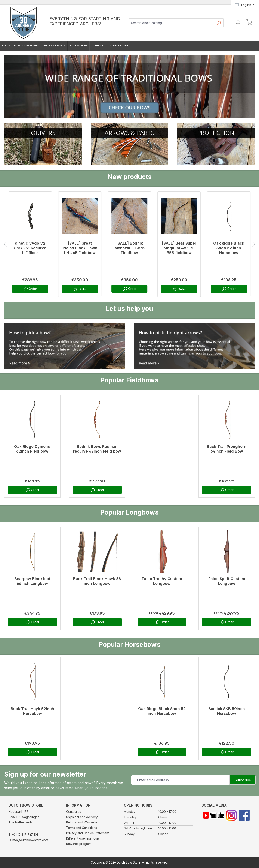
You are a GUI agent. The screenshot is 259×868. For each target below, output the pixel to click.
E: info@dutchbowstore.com (28, 840)
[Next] (254, 244)
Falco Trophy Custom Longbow (162, 581)
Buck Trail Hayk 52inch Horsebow (32, 711)
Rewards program (79, 844)
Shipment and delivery (82, 817)
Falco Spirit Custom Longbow (227, 581)
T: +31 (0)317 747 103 (24, 834)
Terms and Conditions (81, 828)
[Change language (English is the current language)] (245, 5)
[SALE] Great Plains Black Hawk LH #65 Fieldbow (80, 248)
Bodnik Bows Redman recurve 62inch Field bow (97, 449)
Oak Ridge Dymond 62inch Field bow (32, 449)
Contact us (74, 812)
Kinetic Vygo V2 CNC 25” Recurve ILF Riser (30, 248)
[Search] (219, 24)
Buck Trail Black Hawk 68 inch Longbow (97, 581)
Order (30, 289)
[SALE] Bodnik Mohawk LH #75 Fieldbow (129, 248)
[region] (129, 244)
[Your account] (238, 23)
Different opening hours (83, 838)
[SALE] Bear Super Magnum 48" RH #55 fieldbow (179, 248)
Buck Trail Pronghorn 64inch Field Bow (227, 449)
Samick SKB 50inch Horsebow (227, 711)
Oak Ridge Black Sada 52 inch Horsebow (229, 248)
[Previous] (5, 244)
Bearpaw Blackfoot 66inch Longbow (32, 581)
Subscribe (243, 780)
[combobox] (172, 23)
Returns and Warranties (82, 822)
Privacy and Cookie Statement (87, 833)
